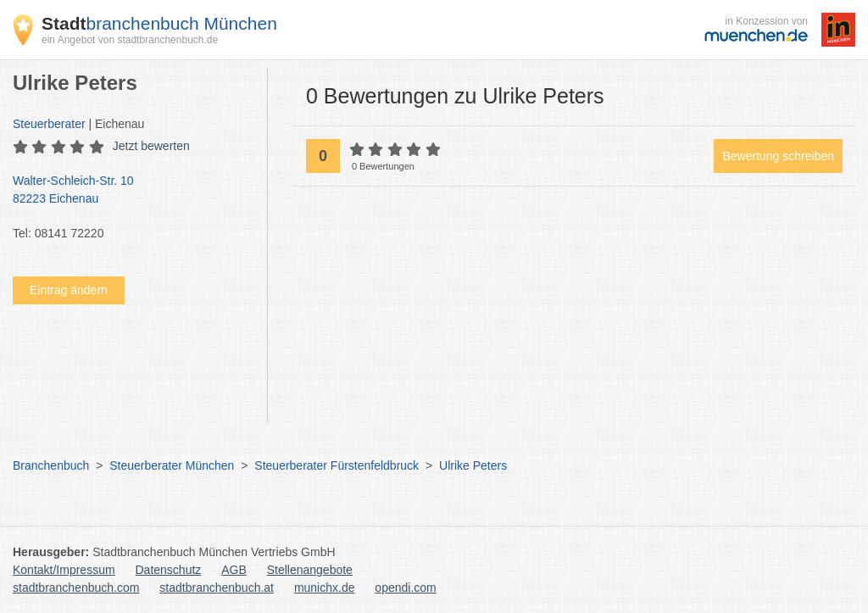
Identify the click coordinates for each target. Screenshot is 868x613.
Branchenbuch (51, 465)
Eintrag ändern (69, 290)
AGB (234, 570)
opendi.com (405, 588)
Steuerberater (49, 124)
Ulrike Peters (473, 465)
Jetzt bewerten (151, 146)
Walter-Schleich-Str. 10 (131, 191)
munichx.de (325, 588)
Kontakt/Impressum (64, 570)
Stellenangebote (310, 570)
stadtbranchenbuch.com (76, 588)
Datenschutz (169, 570)
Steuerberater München (172, 465)
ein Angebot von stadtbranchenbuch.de (130, 40)
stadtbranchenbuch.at (217, 588)
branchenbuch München (159, 23)
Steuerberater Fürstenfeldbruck (337, 465)
